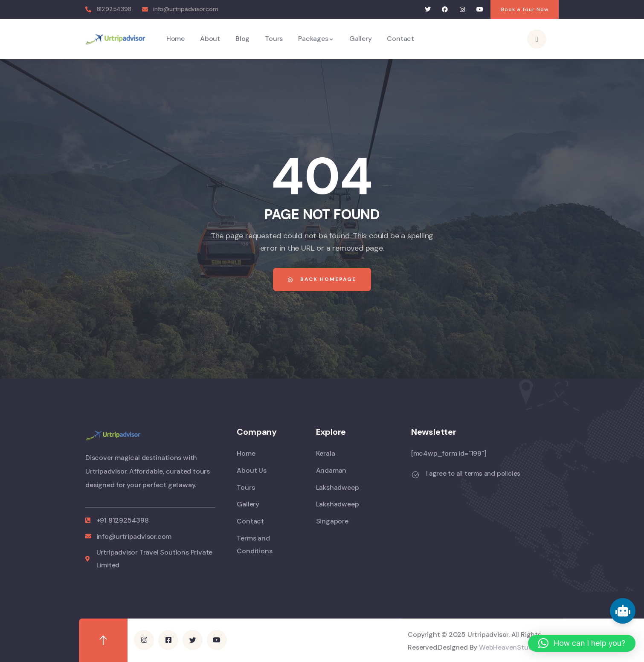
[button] (582, 643)
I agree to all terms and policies (473, 474)
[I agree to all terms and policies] (415, 475)
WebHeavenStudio (509, 647)
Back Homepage (322, 279)
